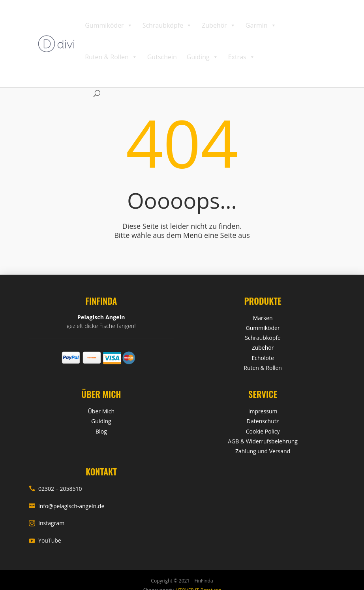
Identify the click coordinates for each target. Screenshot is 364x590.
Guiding (203, 57)
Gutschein (162, 57)
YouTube (45, 540)
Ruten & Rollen (111, 57)
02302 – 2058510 (55, 489)
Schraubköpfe (167, 25)
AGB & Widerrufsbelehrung (263, 441)
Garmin (261, 25)
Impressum (263, 411)
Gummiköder (109, 25)
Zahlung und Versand (263, 451)
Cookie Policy (263, 431)
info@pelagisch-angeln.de (67, 506)
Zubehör (219, 25)
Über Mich (101, 411)
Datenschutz (263, 421)
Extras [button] (242, 57)
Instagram (47, 523)
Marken (263, 318)
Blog (101, 431)
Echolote (263, 358)
